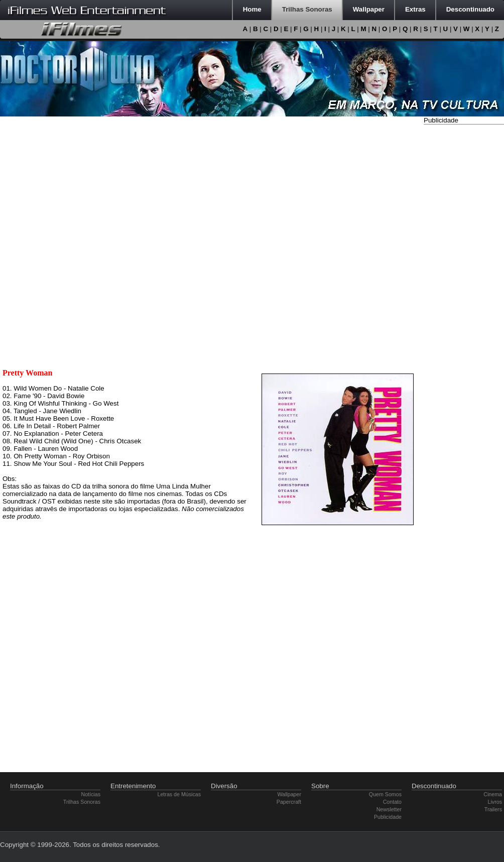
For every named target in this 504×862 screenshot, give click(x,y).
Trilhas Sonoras (82, 802)
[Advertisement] (464, 278)
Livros (495, 802)
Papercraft (289, 802)
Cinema (493, 794)
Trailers (493, 809)
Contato (392, 802)
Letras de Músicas (179, 794)
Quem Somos (385, 794)
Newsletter (389, 809)
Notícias (91, 794)
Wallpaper (289, 794)
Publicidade (388, 817)
